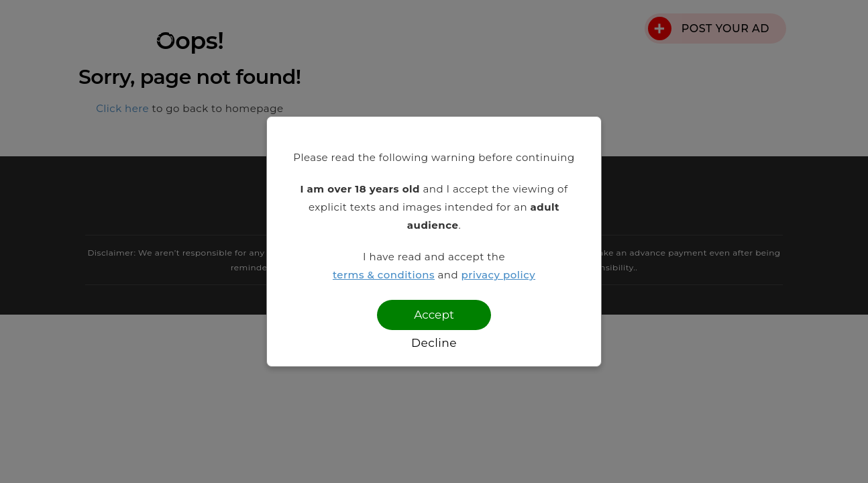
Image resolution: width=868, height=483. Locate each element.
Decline (434, 343)
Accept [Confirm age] (434, 315)
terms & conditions (384, 275)
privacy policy (499, 275)
